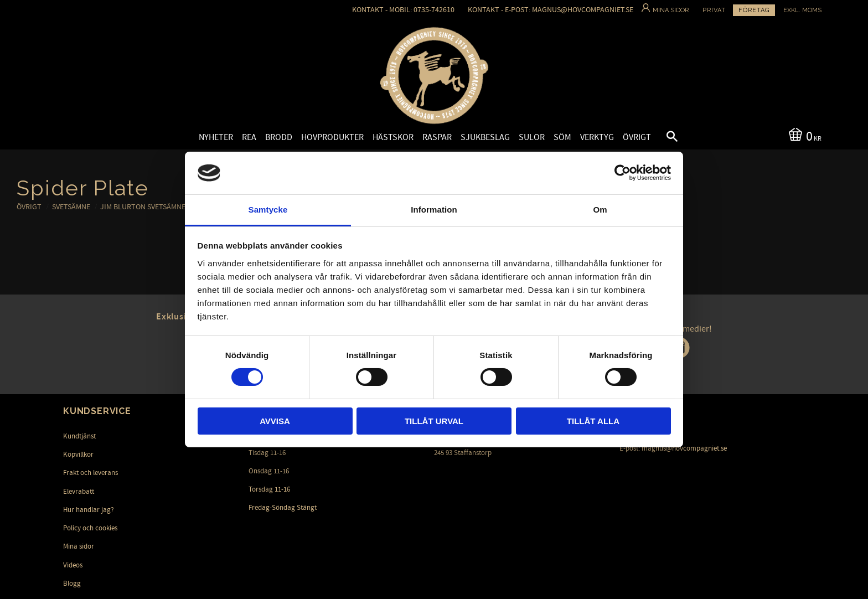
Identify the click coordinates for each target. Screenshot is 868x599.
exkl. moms (802, 10)
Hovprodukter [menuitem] (332, 137)
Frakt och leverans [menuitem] (91, 473)
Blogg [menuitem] (72, 583)
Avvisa (275, 421)
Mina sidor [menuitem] (79, 546)
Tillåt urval (434, 421)
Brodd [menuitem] (279, 137)
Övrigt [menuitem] (637, 137)
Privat (714, 10)
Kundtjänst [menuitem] (79, 436)
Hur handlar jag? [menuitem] (89, 510)
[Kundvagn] (803, 135)
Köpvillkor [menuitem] (78, 455)
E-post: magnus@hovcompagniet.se (673, 448)
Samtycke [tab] (268, 210)
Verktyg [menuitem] (597, 137)
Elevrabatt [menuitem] (79, 492)
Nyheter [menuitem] (216, 137)
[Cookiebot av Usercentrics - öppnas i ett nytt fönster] (622, 173)
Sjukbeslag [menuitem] (485, 137)
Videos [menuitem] (73, 565)
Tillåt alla (593, 421)
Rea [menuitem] (249, 137)
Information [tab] (434, 210)
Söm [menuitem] (562, 137)
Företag (754, 10)
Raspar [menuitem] (437, 137)
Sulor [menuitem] (532, 137)
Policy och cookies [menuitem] (90, 528)
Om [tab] (600, 210)
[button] (663, 138)
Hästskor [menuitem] (393, 137)
